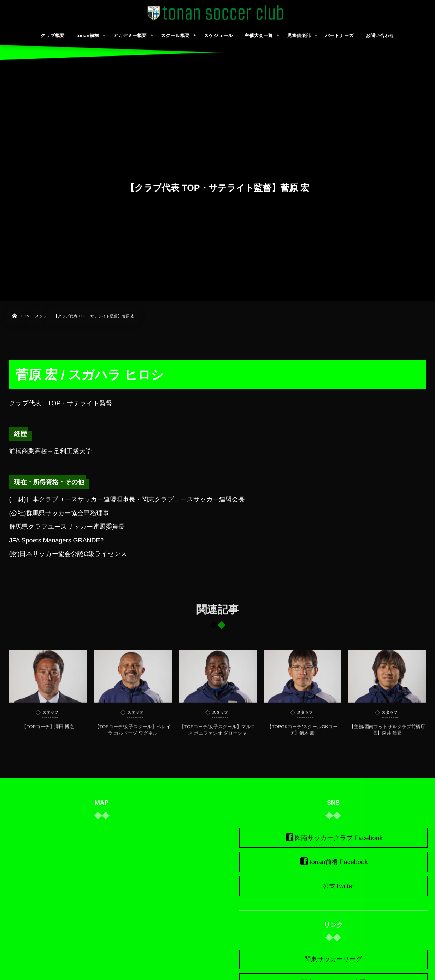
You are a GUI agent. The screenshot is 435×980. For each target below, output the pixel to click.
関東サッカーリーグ (333, 959)
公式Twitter (339, 886)
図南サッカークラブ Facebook (339, 838)
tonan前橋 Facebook (339, 862)
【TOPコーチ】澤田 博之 (48, 731)
